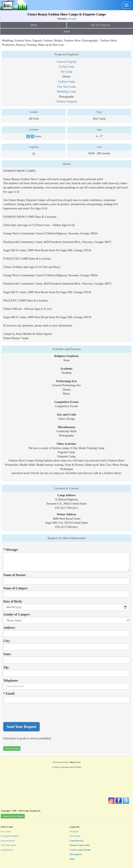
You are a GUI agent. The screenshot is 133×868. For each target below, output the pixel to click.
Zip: (6, 667)
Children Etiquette (66, 101)
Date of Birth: (13, 601)
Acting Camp (66, 66)
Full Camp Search (8, 845)
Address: (9, 628)
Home (72, 859)
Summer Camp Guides (80, 845)
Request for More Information (67, 538)
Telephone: (11, 680)
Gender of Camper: (17, 614)
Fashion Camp (66, 82)
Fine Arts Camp (66, 87)
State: (7, 654)
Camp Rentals (7, 850)
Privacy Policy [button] (12, 748)
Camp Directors (77, 841)
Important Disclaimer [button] (13, 816)
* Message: (11, 550)
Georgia (72, 19)
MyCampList (76, 854)
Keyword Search (8, 841)
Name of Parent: (15, 575)
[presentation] (34, 712)
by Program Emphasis (10, 836)
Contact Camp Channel (80, 850)
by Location (6, 832)
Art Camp (66, 72)
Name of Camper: (16, 588)
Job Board (74, 832)
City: (7, 641)
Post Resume (75, 836)
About (33, 25)
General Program (67, 62)
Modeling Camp (66, 91)
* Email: (9, 693)
